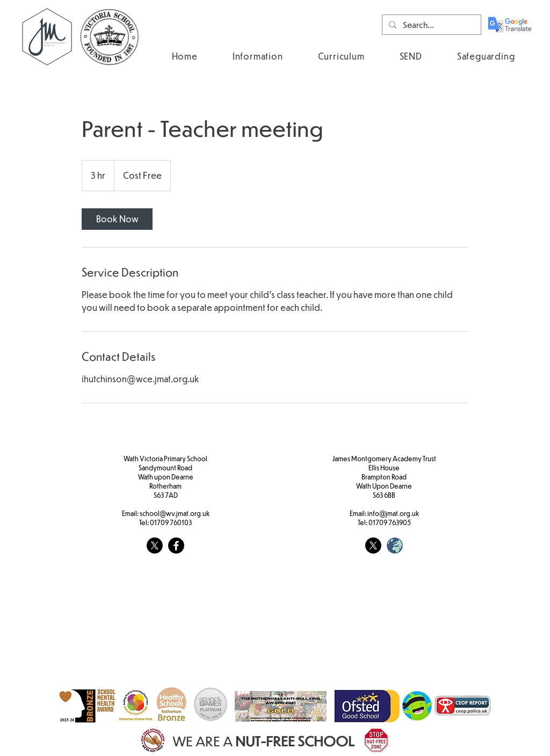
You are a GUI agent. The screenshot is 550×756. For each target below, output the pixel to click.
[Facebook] (176, 546)
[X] (155, 546)
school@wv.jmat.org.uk (175, 513)
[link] (117, 219)
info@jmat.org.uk (393, 513)
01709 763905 (390, 522)
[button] (258, 56)
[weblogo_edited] (395, 546)
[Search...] (430, 25)
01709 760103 (171, 522)
